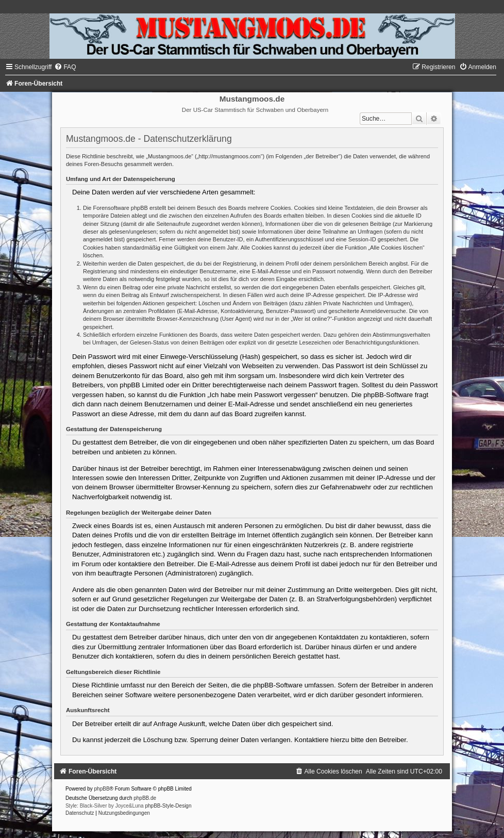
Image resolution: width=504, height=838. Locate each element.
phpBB (102, 789)
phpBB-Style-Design (168, 806)
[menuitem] (65, 67)
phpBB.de (145, 798)
